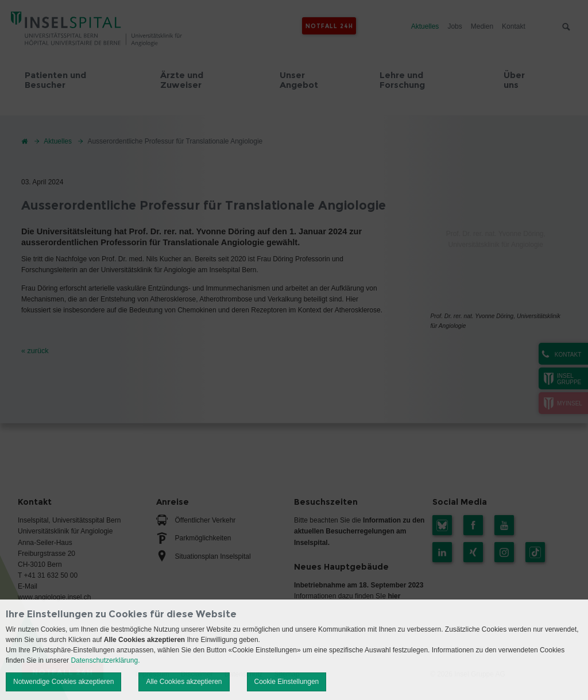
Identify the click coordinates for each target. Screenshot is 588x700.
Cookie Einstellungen (287, 682)
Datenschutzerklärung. (105, 660)
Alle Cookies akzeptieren (184, 682)
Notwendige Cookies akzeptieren (63, 682)
